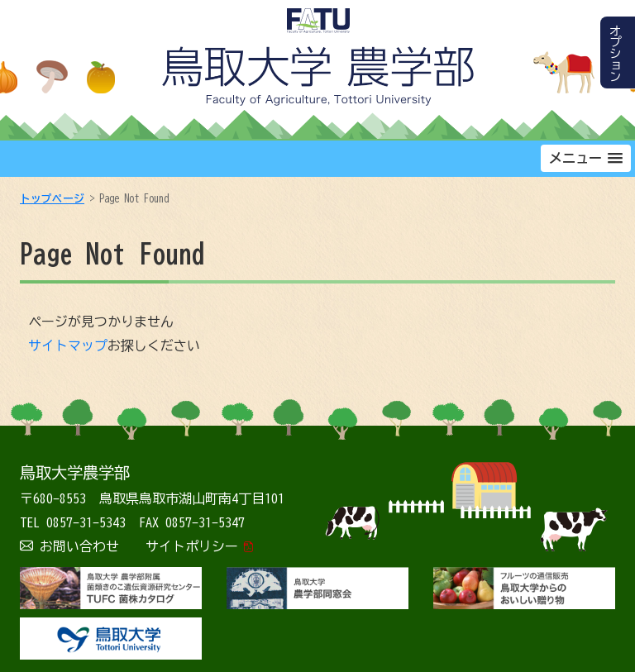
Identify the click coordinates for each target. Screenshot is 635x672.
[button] (586, 158)
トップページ (52, 199)
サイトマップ (68, 346)
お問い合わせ (79, 546)
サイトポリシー (192, 546)
